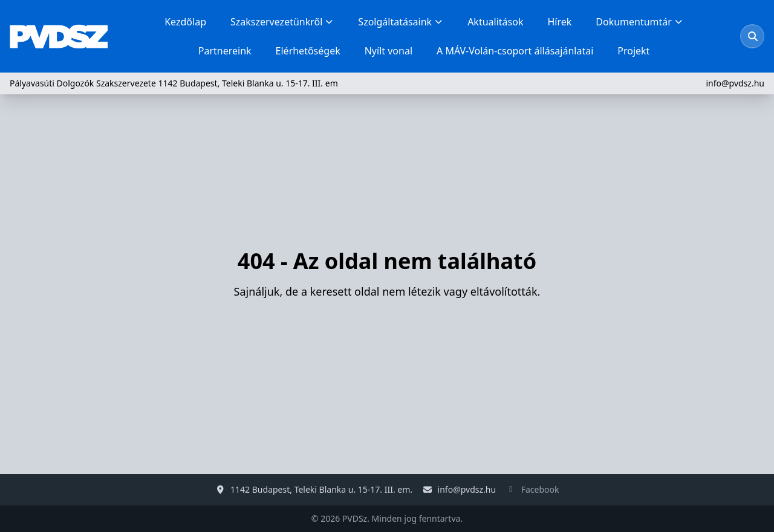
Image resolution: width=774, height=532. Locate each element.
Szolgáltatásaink (401, 22)
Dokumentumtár (639, 22)
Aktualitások (495, 22)
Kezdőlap (185, 22)
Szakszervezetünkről (282, 22)
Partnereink (225, 51)
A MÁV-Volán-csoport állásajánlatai (515, 51)
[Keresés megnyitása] (753, 36)
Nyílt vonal (389, 51)
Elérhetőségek (308, 51)
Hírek (559, 22)
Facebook (540, 489)
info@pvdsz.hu (735, 83)
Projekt (633, 51)
